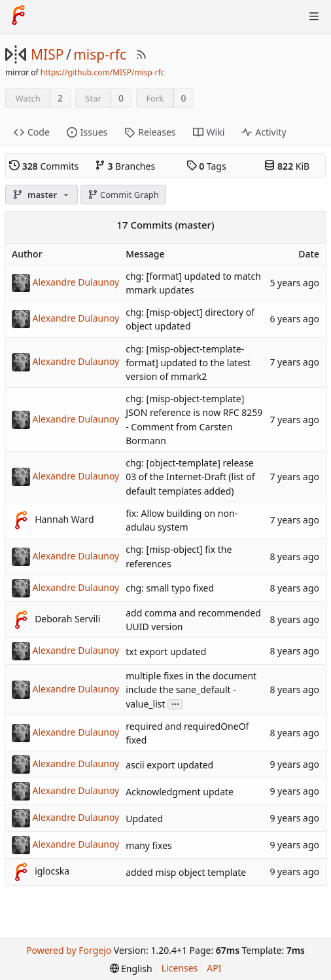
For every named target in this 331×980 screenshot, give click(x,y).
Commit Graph (123, 195)
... (175, 703)
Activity (264, 132)
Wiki (209, 132)
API (214, 968)
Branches (125, 166)
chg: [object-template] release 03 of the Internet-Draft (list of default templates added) (190, 477)
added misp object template (186, 872)
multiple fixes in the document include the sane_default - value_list (191, 690)
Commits (44, 166)
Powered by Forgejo (69, 950)
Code (32, 132)
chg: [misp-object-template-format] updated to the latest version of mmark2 (188, 363)
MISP (47, 54)
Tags (206, 166)
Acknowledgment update (180, 792)
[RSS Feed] (141, 54)
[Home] (18, 16)
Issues (87, 132)
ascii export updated (169, 765)
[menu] (131, 969)
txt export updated (166, 651)
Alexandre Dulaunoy (76, 282)
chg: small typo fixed (170, 588)
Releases (150, 132)
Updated (144, 819)
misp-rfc (100, 54)
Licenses (180, 968)
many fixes (149, 845)
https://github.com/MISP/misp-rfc (103, 72)
